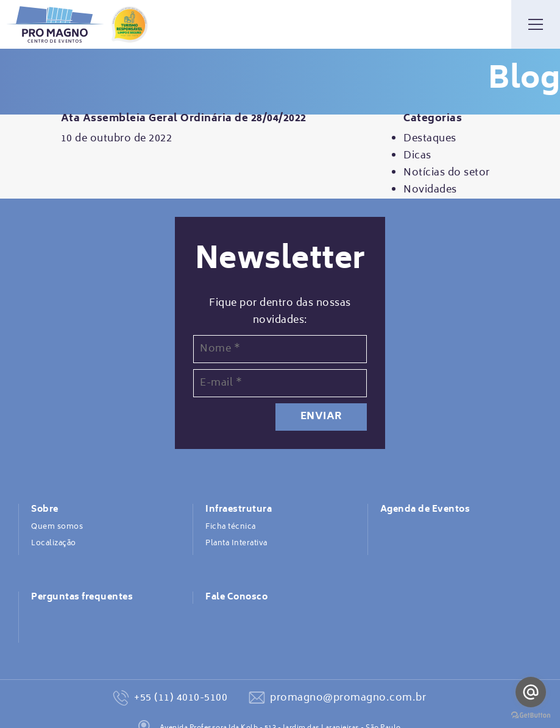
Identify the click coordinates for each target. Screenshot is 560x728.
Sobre (45, 510)
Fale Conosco (236, 598)
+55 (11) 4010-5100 (181, 698)
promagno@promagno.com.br (348, 698)
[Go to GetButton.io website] (531, 716)
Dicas (417, 156)
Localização (54, 543)
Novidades (430, 190)
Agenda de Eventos (425, 510)
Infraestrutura (239, 510)
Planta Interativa (236, 543)
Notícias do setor (447, 173)
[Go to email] (531, 692)
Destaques (430, 139)
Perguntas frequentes (82, 598)
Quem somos (57, 527)
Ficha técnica (231, 527)
